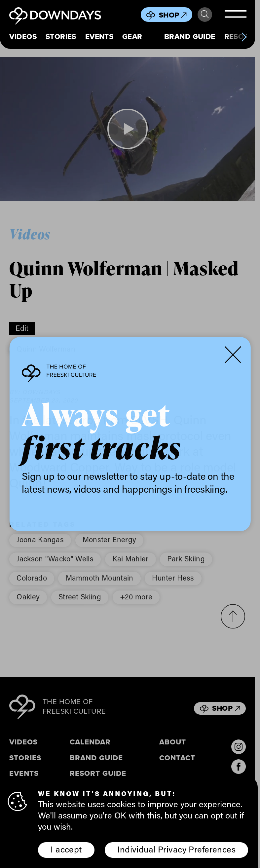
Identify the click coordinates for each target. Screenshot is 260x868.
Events (99, 37)
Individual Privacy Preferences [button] (176, 849)
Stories (61, 37)
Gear (132, 37)
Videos (23, 37)
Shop (173, 15)
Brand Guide (190, 37)
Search (205, 14)
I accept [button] (66, 849)
